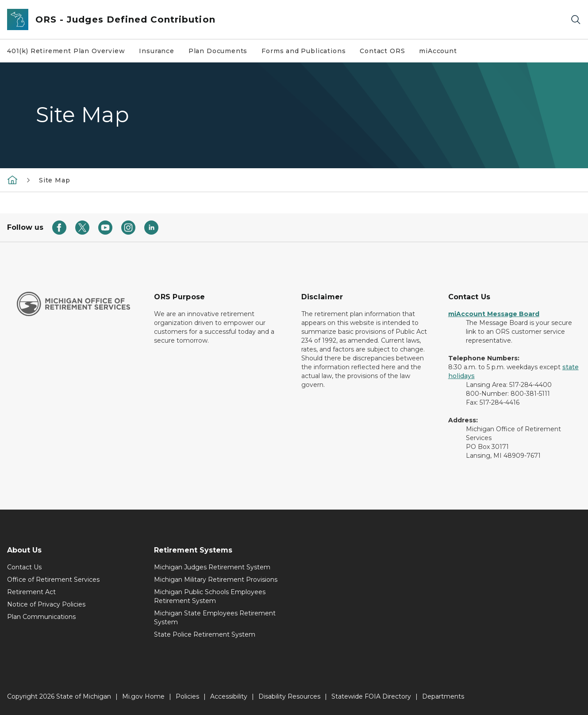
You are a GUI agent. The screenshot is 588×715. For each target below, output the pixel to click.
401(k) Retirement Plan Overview (66, 51)
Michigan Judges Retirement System (212, 567)
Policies (187, 696)
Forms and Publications (304, 51)
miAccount (438, 51)
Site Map (55, 180)
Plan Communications (41, 617)
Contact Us (24, 567)
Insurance (156, 51)
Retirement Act (31, 592)
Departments (443, 696)
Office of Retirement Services (53, 580)
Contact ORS (382, 51)
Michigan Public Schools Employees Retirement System (210, 596)
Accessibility (229, 696)
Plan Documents (218, 51)
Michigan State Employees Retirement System (215, 618)
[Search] (576, 20)
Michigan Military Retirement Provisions (216, 580)
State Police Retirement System (205, 634)
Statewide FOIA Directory (371, 696)
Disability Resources (289, 696)
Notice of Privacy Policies (46, 604)
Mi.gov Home (143, 696)
